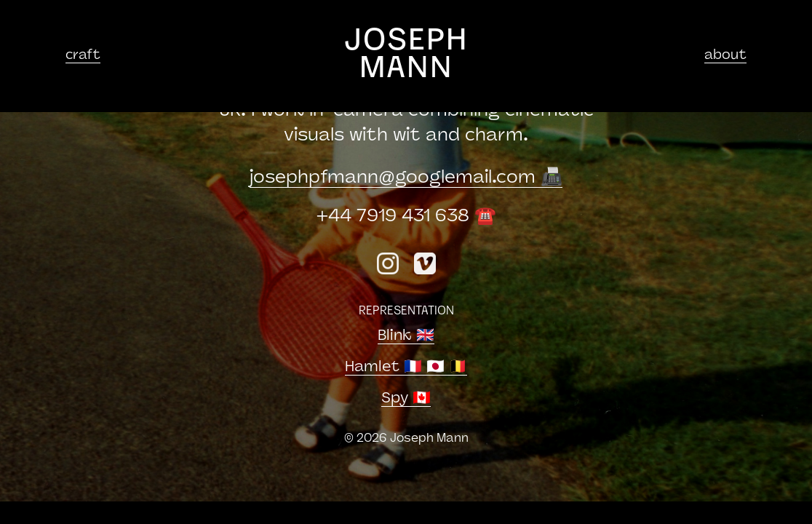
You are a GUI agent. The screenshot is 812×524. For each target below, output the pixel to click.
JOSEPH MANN (406, 56)
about (725, 56)
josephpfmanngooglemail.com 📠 (406, 178)
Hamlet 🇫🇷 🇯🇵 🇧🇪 (406, 368)
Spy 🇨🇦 (406, 399)
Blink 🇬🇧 (406, 336)
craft (83, 56)
